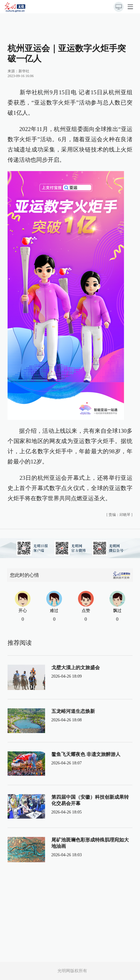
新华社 (24, 71)
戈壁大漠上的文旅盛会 (76, 668)
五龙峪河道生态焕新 (73, 711)
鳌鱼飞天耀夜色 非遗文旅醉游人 (86, 754)
